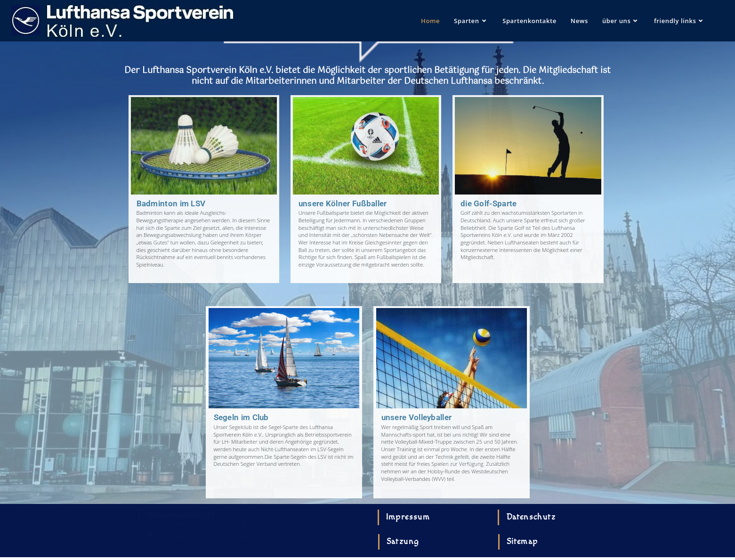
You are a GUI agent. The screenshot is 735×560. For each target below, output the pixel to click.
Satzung (403, 541)
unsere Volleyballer (417, 417)
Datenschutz (531, 517)
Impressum (408, 517)
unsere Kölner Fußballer (343, 203)
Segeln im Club (241, 417)
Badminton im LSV (171, 203)
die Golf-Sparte (489, 203)
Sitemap (522, 541)
